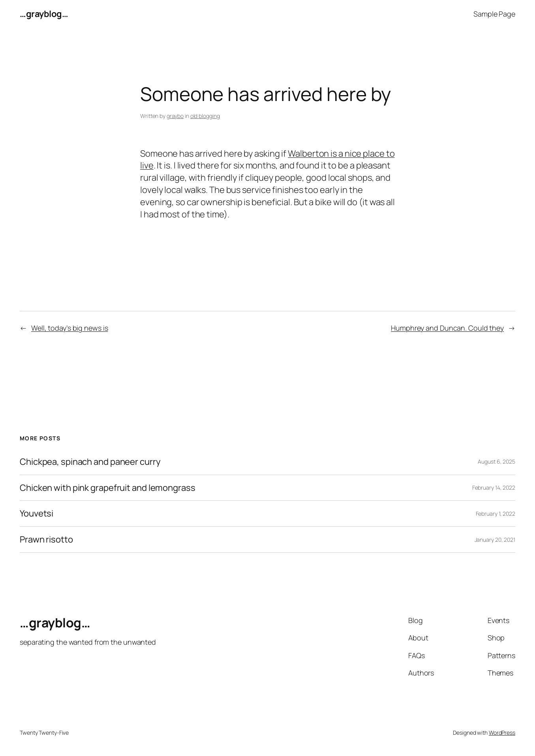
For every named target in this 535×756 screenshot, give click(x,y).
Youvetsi (37, 514)
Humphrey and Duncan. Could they (447, 328)
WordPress (502, 733)
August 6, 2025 (497, 461)
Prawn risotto (46, 540)
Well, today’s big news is (70, 328)
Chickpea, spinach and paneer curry (90, 462)
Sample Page (494, 14)
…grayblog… (44, 14)
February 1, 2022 (496, 514)
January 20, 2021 (495, 540)
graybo (175, 116)
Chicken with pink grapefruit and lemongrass (108, 488)
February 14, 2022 (494, 487)
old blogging (205, 116)
